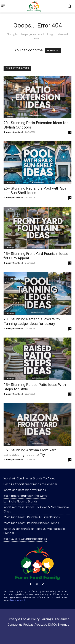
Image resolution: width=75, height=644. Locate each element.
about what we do (18, 600)
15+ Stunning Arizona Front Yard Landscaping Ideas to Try (30, 452)
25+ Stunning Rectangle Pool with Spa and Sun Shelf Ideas (35, 191)
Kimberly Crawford (13, 132)
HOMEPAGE (53, 51)
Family (7, 444)
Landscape (10, 117)
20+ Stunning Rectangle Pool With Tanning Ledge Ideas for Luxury (32, 321)
